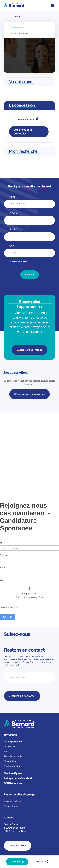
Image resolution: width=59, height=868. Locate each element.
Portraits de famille (13, 756)
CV (12, 246)
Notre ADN (9, 747)
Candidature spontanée (30, 350)
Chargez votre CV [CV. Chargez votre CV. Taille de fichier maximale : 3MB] (17, 253)
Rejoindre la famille (13, 766)
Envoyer (29, 275)
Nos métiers (10, 761)
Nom (12, 197)
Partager (39, 862)
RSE (6, 752)
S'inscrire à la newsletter (22, 696)
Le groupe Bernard (13, 742)
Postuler (15, 862)
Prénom (14, 213)
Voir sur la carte (26, 119)
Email (13, 230)
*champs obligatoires (18, 262)
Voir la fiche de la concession (23, 132)
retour (17, 16)
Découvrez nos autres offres (30, 394)
